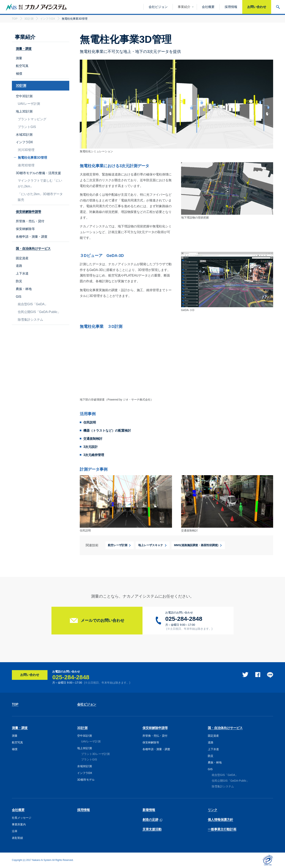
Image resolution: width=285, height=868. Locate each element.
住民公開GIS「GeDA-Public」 (39, 312)
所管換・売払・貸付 (30, 221)
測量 (19, 58)
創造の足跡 (150, 820)
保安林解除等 (25, 229)
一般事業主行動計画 (222, 829)
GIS (19, 297)
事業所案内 (19, 824)
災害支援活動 (152, 829)
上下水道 (22, 273)
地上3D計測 (24, 111)
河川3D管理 (26, 150)
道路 (19, 266)
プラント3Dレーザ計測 (95, 754)
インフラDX (24, 142)
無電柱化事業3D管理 (32, 158)
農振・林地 (24, 289)
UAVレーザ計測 (29, 104)
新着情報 (149, 810)
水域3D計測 (24, 135)
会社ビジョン (87, 704)
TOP (15, 704)
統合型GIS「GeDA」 (33, 304)
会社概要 (18, 810)
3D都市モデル (86, 780)
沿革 (15, 831)
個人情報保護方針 (220, 820)
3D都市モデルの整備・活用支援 (38, 173)
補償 (19, 74)
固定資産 (22, 258)
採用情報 (84, 810)
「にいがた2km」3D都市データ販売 (40, 197)
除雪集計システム (30, 320)
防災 (19, 281)
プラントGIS (27, 127)
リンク (213, 810)
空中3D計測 (24, 96)
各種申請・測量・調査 (32, 237)
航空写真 (22, 66)
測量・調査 (20, 728)
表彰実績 (17, 838)
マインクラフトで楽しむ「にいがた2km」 (40, 183)
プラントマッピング (32, 119)
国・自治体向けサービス (225, 728)
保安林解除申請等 (155, 728)
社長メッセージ (22, 818)
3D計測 (82, 728)
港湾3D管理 (26, 165)
